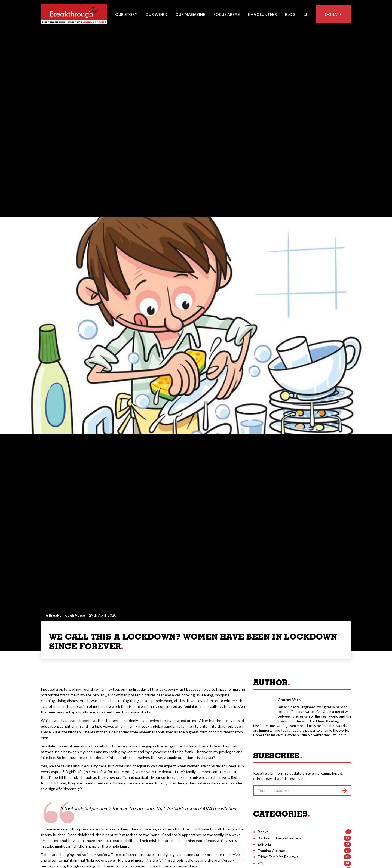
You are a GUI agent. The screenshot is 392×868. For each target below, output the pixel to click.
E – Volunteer (262, 14)
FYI (261, 863)
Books (263, 832)
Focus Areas (226, 14)
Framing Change (272, 850)
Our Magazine (190, 14)
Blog (290, 14)
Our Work (156, 14)
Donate (333, 14)
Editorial (265, 844)
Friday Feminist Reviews (278, 857)
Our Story (126, 14)
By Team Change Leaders (279, 838)
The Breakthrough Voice (63, 615)
